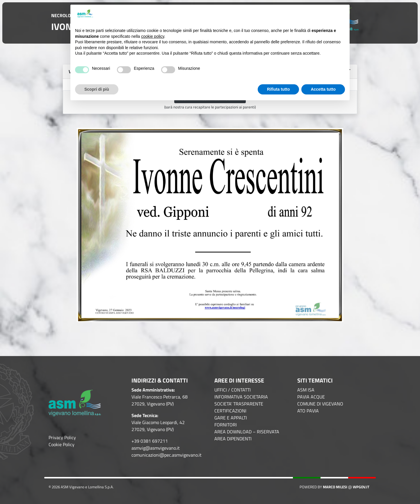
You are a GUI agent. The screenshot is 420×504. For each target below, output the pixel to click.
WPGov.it (361, 487)
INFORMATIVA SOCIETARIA (241, 397)
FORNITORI (226, 425)
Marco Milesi (335, 487)
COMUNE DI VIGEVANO (320, 404)
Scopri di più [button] (97, 89)
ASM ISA (306, 390)
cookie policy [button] (153, 36)
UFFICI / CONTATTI (233, 390)
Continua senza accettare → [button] (316, 14)
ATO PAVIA (308, 411)
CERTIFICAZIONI (230, 411)
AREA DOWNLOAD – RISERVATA (247, 432)
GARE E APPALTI (231, 418)
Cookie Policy (62, 444)
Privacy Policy (62, 437)
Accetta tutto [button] (323, 89)
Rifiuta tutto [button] (278, 89)
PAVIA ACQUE (311, 397)
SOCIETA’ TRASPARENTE (239, 404)
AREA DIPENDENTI (233, 439)
